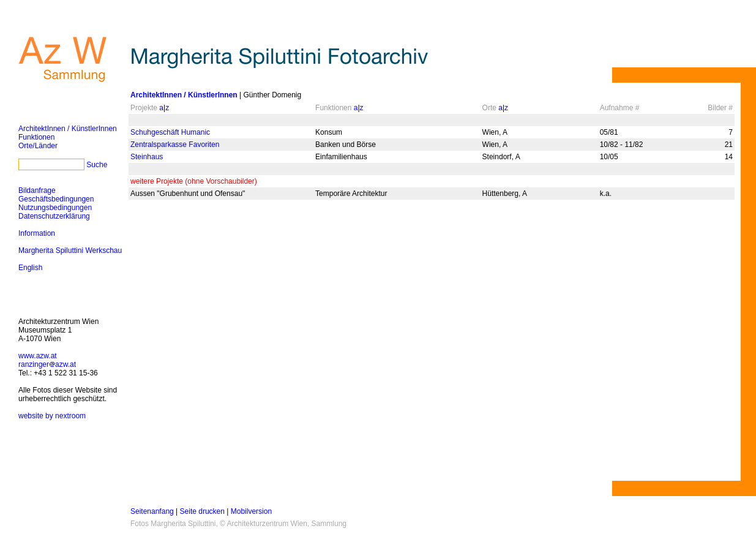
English (30, 268)
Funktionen (36, 137)
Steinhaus (147, 157)
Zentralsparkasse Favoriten (175, 145)
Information (37, 233)
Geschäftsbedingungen (56, 199)
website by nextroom (52, 416)
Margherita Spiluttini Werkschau (70, 250)
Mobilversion (251, 511)
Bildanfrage (37, 190)
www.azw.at (38, 356)
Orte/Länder (38, 146)
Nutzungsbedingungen (55, 208)
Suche (97, 165)
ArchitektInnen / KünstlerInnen (68, 129)
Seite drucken (202, 511)
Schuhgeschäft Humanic (170, 132)
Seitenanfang (152, 511)
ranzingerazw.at (47, 364)
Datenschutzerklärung (54, 216)
